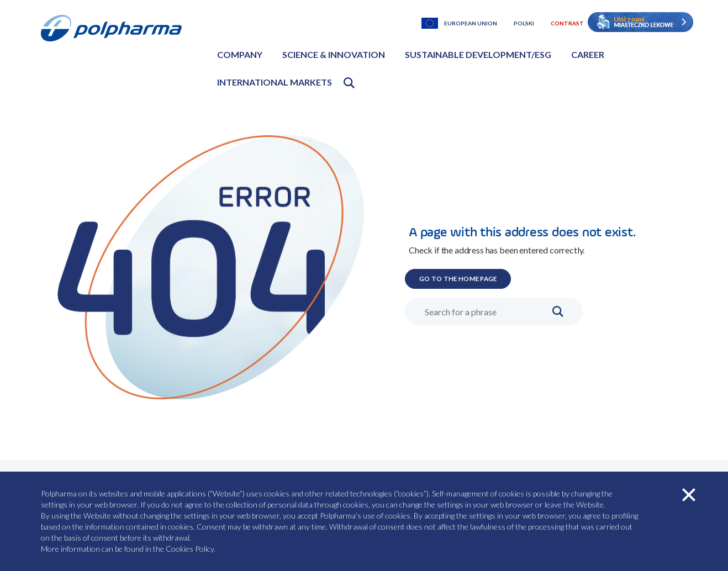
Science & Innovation (334, 54)
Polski (524, 23)
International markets (275, 82)
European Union (471, 23)
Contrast (567, 23)
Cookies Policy (190, 549)
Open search (349, 83)
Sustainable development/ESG (478, 54)
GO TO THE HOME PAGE (477, 277)
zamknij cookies (689, 495)
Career (588, 54)
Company (240, 54)
